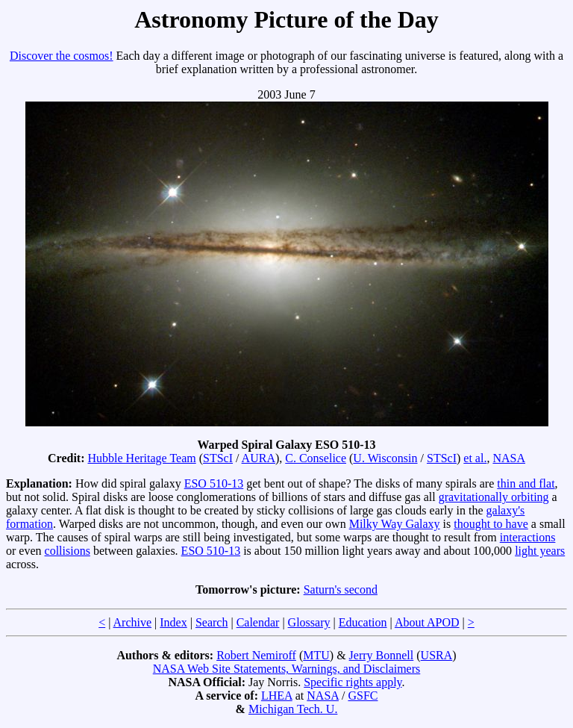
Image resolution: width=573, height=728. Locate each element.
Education (363, 622)
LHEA (277, 696)
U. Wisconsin (385, 458)
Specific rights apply (353, 682)
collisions (68, 551)
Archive (133, 622)
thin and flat (526, 483)
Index (173, 622)
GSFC (363, 696)
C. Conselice (316, 458)
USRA (437, 655)
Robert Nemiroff (256, 655)
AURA (259, 458)
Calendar (258, 622)
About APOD (427, 622)
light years (540, 551)
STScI (218, 458)
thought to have (491, 524)
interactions (528, 537)
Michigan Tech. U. (293, 709)
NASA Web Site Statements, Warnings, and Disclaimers (287, 669)
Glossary (309, 622)
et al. (475, 458)
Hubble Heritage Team (142, 458)
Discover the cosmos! (62, 56)
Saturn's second (341, 589)
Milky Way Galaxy (395, 524)
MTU (316, 655)
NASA (509, 458)
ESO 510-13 (214, 483)
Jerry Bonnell (382, 655)
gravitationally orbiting (494, 497)
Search (212, 622)
